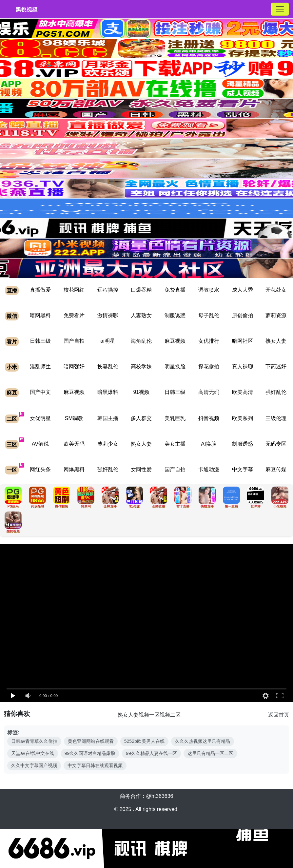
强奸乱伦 (276, 392)
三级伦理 (276, 418)
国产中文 (40, 392)
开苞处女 (276, 290)
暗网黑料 (40, 315)
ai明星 (107, 341)
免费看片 (74, 315)
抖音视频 (209, 418)
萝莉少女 (108, 444)
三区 (12, 444)
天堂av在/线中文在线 (33, 753)
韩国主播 (108, 418)
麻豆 (12, 393)
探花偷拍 (209, 366)
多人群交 (141, 418)
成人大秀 (243, 290)
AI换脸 (209, 444)
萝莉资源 (276, 315)
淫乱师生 (40, 366)
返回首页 (279, 715)
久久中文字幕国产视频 (34, 765)
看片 (12, 342)
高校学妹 (141, 366)
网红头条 (40, 469)
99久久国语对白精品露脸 (90, 753)
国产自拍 (74, 341)
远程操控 (108, 290)
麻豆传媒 (276, 469)
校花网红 (74, 290)
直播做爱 (40, 290)
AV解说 (40, 444)
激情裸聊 (108, 315)
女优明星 (40, 418)
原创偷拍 (243, 315)
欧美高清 (243, 392)
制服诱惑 (175, 315)
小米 (12, 367)
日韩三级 (40, 341)
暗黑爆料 (108, 392)
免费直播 (175, 290)
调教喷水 (209, 290)
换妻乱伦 (108, 366)
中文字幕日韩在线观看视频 (95, 765)
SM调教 (74, 418)
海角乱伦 (141, 341)
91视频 (141, 392)
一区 (12, 470)
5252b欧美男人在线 (144, 741)
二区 (12, 419)
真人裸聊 (243, 366)
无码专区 (276, 444)
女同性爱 (141, 469)
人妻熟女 (141, 315)
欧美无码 (74, 444)
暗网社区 (243, 341)
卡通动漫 (209, 469)
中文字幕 (243, 469)
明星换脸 (175, 366)
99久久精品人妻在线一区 (151, 753)
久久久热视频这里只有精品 (203, 741)
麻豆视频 (175, 341)
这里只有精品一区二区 (210, 753)
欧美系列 (243, 418)
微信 (12, 316)
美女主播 (175, 444)
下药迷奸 (276, 366)
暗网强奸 (74, 366)
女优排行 (209, 341)
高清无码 (209, 392)
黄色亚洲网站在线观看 (91, 741)
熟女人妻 (276, 341)
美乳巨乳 (175, 418)
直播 (12, 290)
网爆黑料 (74, 469)
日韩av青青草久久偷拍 (34, 741)
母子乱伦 (209, 315)
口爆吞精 (141, 290)
